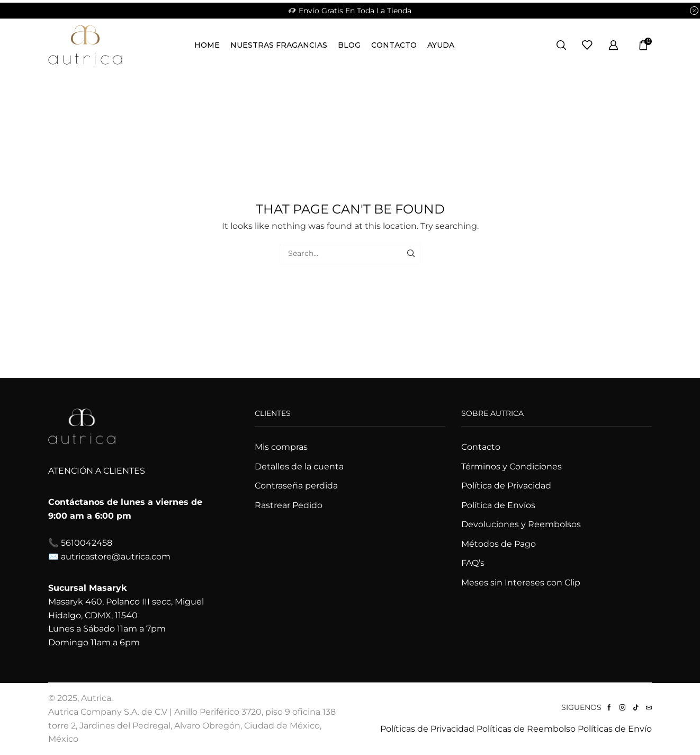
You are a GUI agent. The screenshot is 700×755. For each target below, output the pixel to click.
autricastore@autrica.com (116, 557)
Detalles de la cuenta (299, 467)
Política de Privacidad (506, 486)
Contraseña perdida (296, 486)
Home (207, 45)
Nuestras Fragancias (279, 45)
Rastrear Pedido (289, 505)
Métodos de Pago (499, 544)
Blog (349, 45)
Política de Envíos (498, 505)
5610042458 (87, 543)
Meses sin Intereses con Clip (521, 583)
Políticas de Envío (615, 729)
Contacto (394, 45)
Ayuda (441, 45)
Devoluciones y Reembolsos (521, 524)
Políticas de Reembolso (526, 729)
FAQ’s (473, 563)
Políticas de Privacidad (427, 729)
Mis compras (281, 447)
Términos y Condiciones (511, 467)
